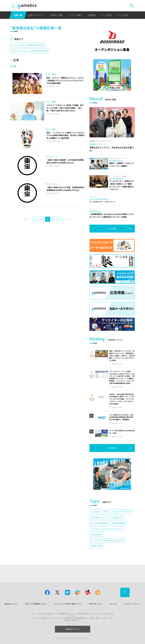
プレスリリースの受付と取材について (68, 604)
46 (54, 219)
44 (41, 219)
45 (48, 219)
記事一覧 (18, 15)
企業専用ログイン (72, 629)
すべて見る (112, 229)
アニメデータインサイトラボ (122, 512)
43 (35, 219)
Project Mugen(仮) (119, 523)
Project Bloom (96, 534)
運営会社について (11, 604)
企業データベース (36, 15)
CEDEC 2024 (118, 517)
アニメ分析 (123, 15)
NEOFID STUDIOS (97, 546)
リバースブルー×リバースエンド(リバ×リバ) (106, 529)
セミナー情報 (75, 15)
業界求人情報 (57, 15)
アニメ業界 (107, 15)
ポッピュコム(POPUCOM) (100, 523)
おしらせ (113, 604)
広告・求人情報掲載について (36, 604)
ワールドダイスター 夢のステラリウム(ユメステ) (107, 540)
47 (60, 219)
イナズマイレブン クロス (99, 512)
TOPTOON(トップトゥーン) (100, 517)
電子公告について (96, 604)
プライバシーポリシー (132, 604)
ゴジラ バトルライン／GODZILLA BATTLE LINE (28, 45)
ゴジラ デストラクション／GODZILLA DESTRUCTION (30, 51)
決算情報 (91, 15)
